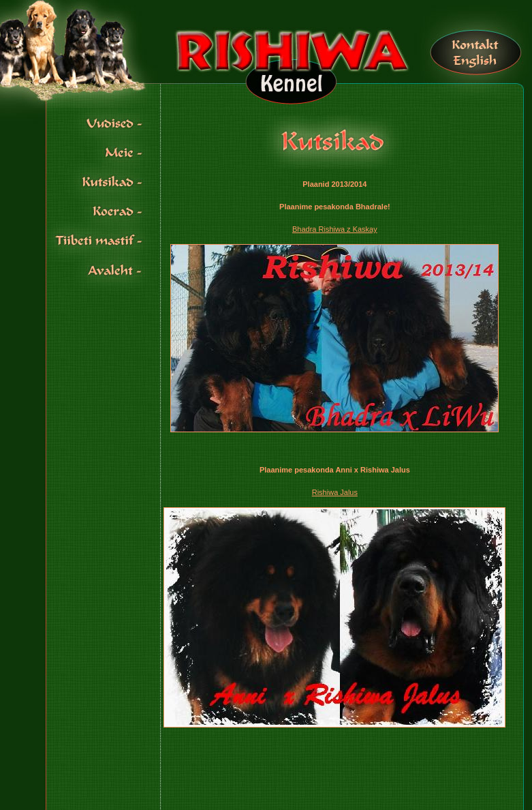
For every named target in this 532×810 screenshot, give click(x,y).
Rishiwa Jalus (335, 492)
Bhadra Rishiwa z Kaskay (335, 229)
